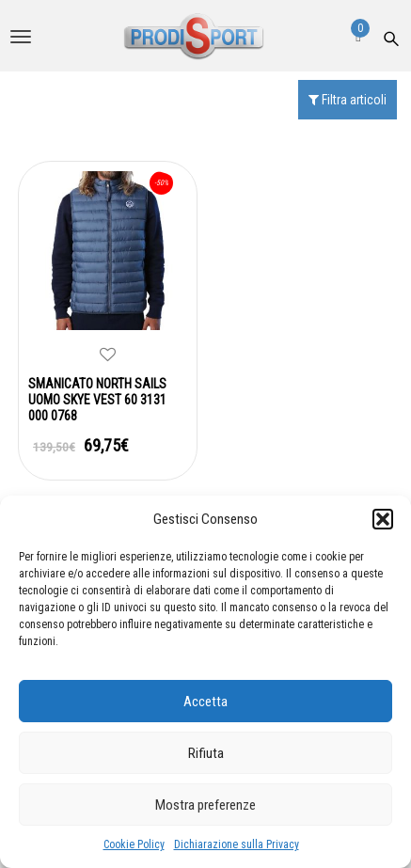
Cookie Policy (134, 844)
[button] (383, 519)
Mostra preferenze (205, 805)
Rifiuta (206, 753)
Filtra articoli (348, 100)
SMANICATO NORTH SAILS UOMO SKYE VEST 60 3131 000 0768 (97, 400)
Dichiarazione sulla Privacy (237, 844)
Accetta (205, 702)
